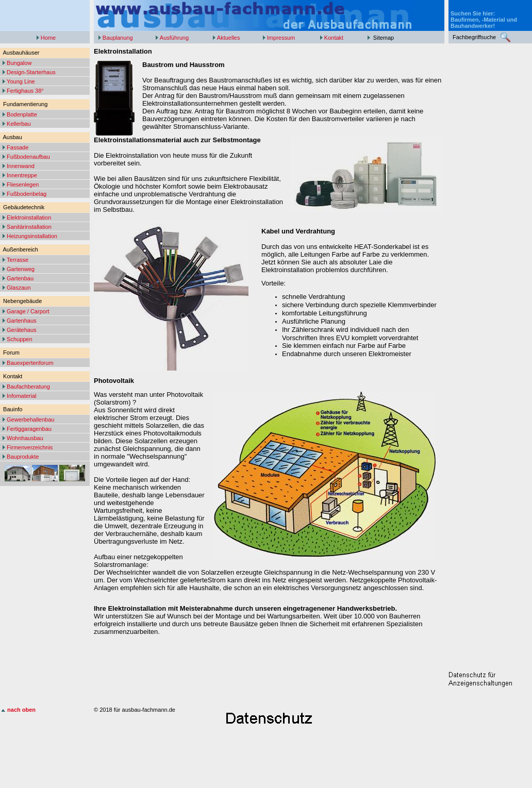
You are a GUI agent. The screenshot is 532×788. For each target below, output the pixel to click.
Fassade (18, 147)
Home (48, 38)
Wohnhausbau (25, 438)
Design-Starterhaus (31, 72)
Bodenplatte (22, 114)
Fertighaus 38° (25, 91)
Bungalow (19, 63)
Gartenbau (20, 278)
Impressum (281, 38)
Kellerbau (19, 124)
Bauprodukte (23, 457)
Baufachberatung (28, 387)
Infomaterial (21, 396)
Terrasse (18, 260)
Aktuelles (229, 38)
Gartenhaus (21, 321)
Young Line (21, 81)
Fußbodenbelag (27, 194)
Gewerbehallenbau (30, 420)
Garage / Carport (28, 311)
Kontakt (334, 38)
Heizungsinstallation (32, 236)
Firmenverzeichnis (30, 447)
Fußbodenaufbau (28, 157)
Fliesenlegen (23, 185)
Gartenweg (21, 269)
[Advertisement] (490, 202)
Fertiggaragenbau (29, 429)
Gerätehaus (21, 330)
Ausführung (174, 38)
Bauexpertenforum (30, 363)
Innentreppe (22, 175)
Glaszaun (19, 288)
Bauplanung (118, 38)
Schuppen (20, 339)
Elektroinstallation (29, 217)
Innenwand (21, 166)
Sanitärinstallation (29, 227)
